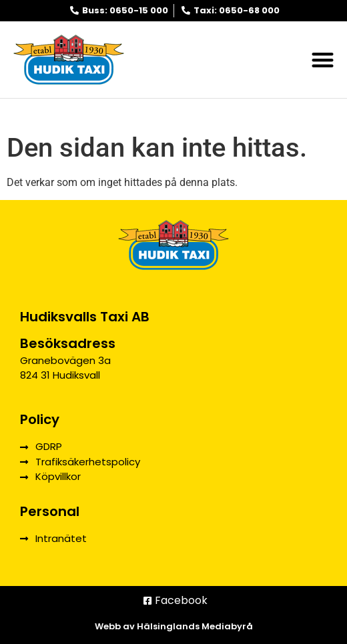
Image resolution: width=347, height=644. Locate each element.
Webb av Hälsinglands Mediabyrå (174, 626)
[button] (323, 60)
